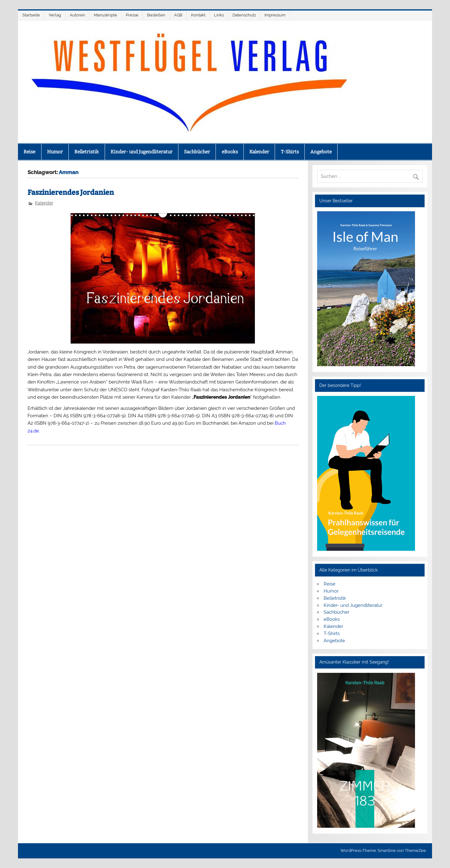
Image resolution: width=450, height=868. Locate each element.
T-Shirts (290, 152)
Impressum (275, 15)
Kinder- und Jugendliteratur (142, 152)
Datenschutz (244, 15)
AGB (178, 15)
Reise (29, 152)
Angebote (321, 152)
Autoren (77, 15)
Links (219, 15)
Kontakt (198, 15)
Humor (55, 152)
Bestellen (156, 15)
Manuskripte (105, 15)
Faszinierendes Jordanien (71, 193)
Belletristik (87, 152)
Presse (132, 15)
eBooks (230, 152)
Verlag (55, 15)
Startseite (31, 15)
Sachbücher (197, 152)
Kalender (259, 152)
